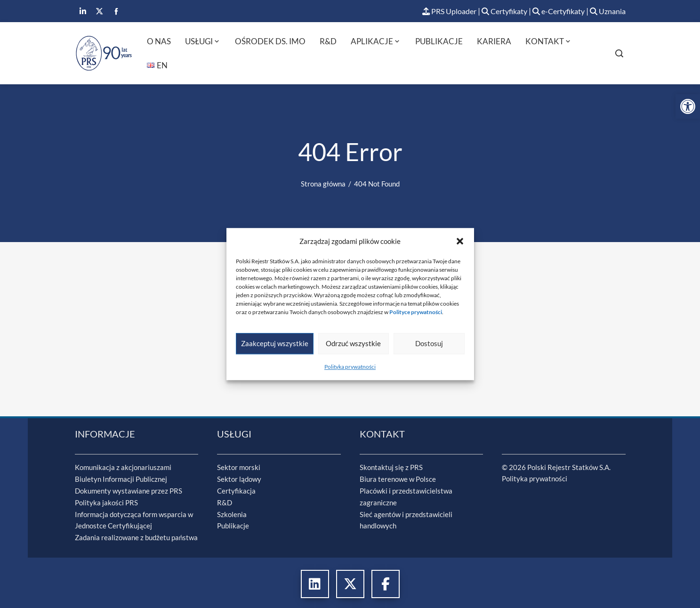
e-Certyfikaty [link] (554, 12)
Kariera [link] (494, 42)
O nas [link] (159, 42)
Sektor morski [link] (239, 468)
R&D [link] (328, 42)
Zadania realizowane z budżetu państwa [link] (136, 535)
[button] (460, 241)
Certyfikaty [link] (496, 12)
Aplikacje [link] (376, 42)
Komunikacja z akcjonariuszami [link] (123, 468)
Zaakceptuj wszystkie (275, 343)
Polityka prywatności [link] (350, 367)
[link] (688, 106)
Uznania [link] (607, 12)
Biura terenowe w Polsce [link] (398, 479)
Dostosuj (429, 343)
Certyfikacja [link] (236, 490)
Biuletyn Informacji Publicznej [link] (121, 479)
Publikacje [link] (439, 42)
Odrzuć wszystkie (353, 343)
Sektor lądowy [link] (239, 479)
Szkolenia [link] (232, 513)
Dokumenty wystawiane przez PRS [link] (129, 490)
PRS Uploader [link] (437, 12)
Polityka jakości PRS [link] (106, 502)
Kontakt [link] (549, 42)
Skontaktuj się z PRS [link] (391, 468)
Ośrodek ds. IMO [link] (270, 42)
